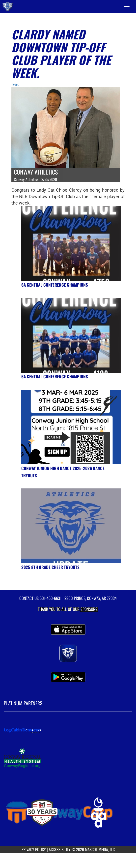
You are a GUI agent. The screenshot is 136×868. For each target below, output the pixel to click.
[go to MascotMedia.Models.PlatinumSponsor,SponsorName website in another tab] (68, 731)
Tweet (15, 84)
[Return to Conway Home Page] (7, 6)
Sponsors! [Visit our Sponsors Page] (89, 609)
